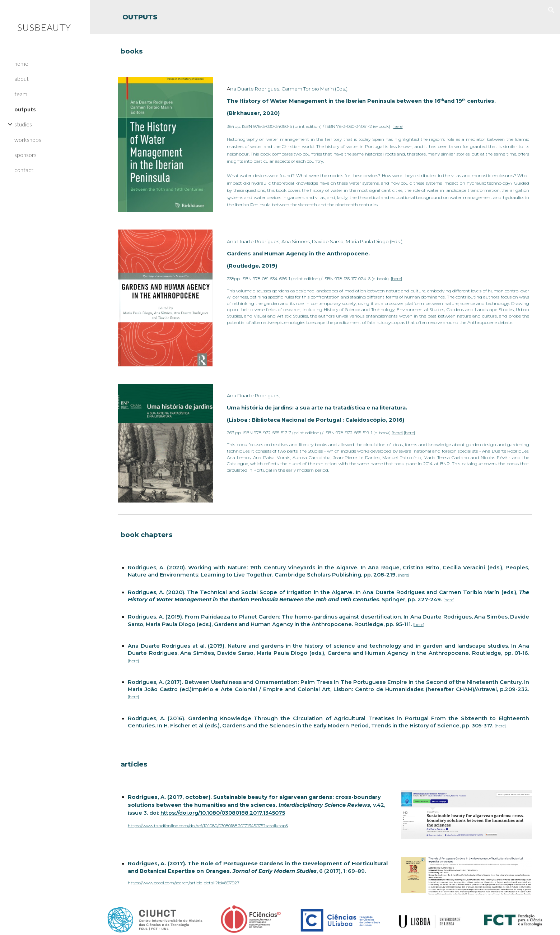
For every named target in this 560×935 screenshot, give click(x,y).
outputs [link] (25, 109)
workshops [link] (28, 140)
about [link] (22, 78)
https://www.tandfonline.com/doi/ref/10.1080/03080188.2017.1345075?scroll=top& (208, 826)
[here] (398, 126)
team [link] (21, 94)
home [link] (21, 63)
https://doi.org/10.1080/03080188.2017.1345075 (223, 813)
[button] (551, 10)
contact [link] (24, 170)
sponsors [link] (25, 155)
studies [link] (23, 124)
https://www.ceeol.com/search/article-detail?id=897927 (184, 883)
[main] (325, 17)
